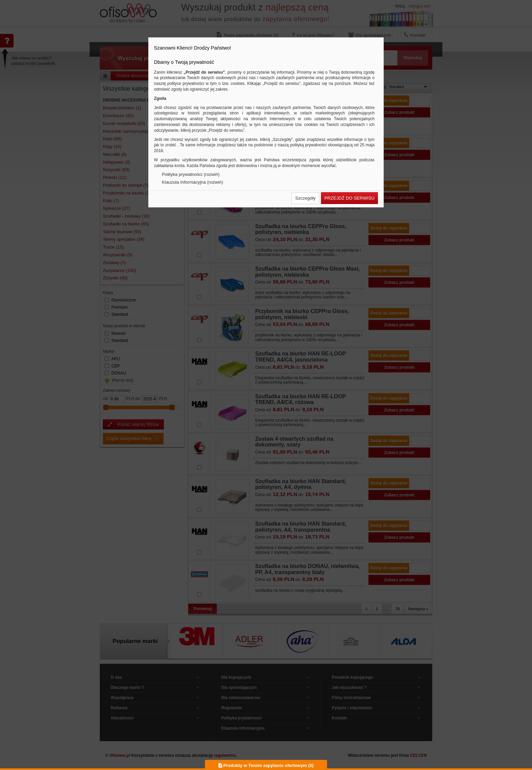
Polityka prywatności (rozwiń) (191, 174)
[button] (305, 198)
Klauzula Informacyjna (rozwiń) (192, 182)
